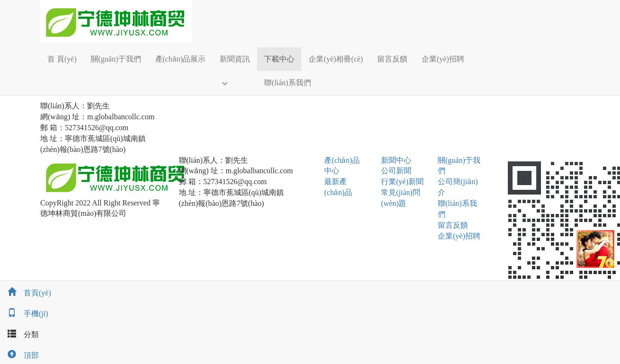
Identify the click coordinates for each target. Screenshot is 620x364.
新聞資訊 (235, 59)
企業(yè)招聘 (443, 59)
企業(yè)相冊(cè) (336, 59)
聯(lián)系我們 (288, 83)
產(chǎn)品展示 (181, 59)
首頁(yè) (26, 293)
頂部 (19, 355)
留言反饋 (392, 59)
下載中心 (279, 59)
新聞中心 (396, 160)
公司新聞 (396, 171)
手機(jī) (24, 314)
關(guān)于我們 (116, 59)
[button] (235, 83)
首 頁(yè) (62, 59)
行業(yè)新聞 (402, 182)
